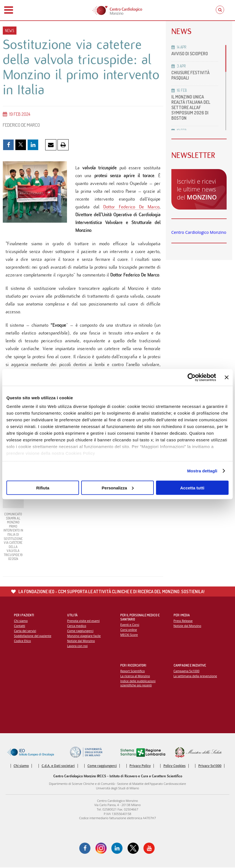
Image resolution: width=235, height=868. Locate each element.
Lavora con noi (78, 646)
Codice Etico (22, 641)
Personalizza (118, 488)
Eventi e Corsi (130, 625)
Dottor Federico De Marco (131, 207)
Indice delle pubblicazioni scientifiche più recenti (138, 683)
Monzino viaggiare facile (84, 636)
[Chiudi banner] (227, 377)
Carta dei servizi (25, 631)
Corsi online (129, 630)
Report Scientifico (133, 671)
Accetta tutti (192, 488)
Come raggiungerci (81, 631)
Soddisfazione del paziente (33, 636)
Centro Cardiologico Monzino (199, 232)
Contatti (20, 626)
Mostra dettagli (202, 471)
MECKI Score (129, 635)
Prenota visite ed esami (84, 621)
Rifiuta (43, 488)
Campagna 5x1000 (187, 671)
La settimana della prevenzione (196, 676)
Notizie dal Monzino (81, 641)
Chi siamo (21, 621)
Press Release (183, 621)
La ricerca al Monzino (135, 676)
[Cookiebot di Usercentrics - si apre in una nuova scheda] (192, 377)
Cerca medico (77, 626)
